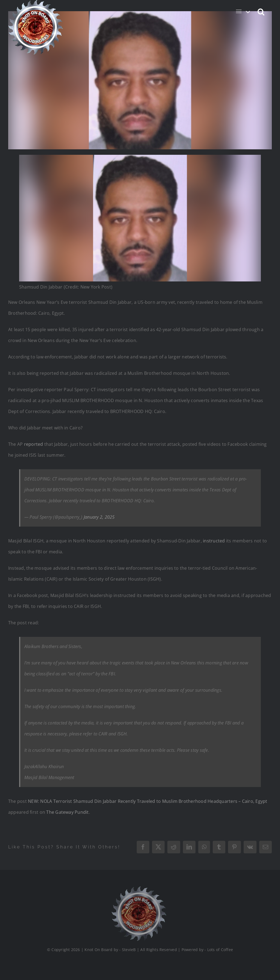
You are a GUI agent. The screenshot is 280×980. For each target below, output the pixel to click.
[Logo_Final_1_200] (137, 889)
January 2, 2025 (99, 517)
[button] (261, 11)
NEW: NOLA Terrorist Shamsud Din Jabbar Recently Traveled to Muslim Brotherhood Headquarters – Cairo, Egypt (148, 801)
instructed (215, 541)
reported (34, 444)
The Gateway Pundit (67, 812)
